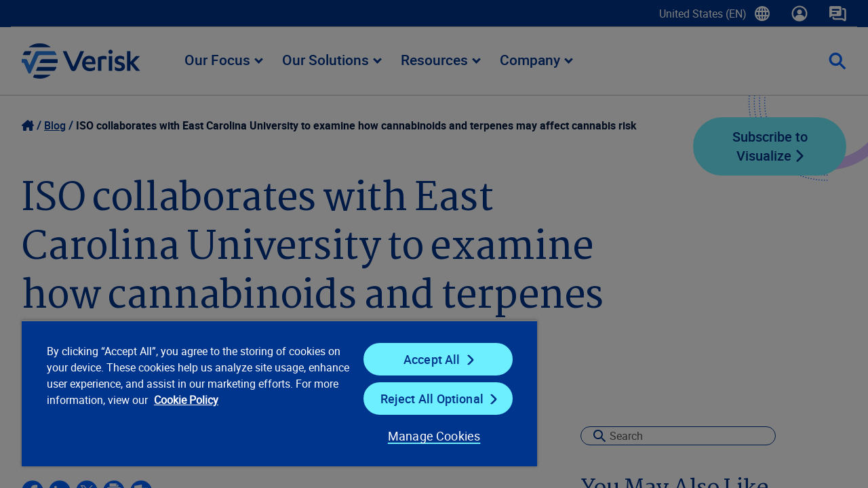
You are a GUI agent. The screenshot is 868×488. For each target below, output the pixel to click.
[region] (273, 393)
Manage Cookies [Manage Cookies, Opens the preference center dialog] (423, 436)
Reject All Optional (423, 399)
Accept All (423, 359)
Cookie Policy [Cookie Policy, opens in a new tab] (231, 400)
